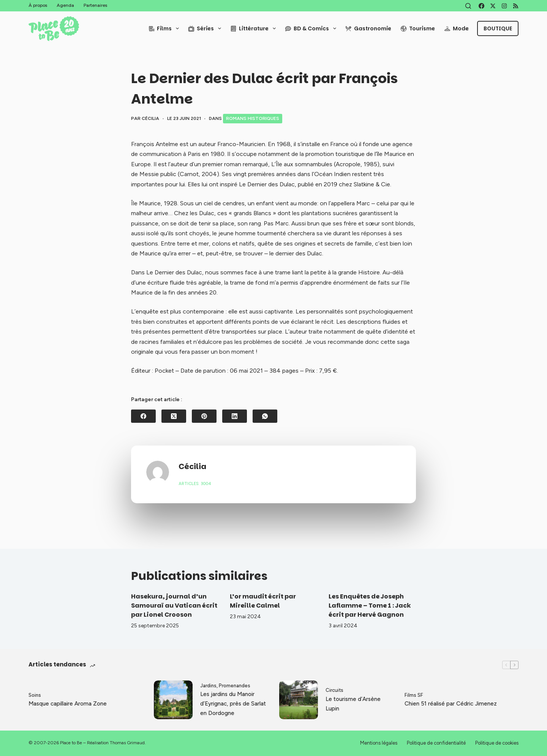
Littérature (255, 28)
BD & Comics (312, 28)
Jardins (208, 686)
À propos (38, 5)
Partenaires (95, 5)
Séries (206, 28)
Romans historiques (253, 118)
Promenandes (235, 686)
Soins (35, 695)
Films (165, 28)
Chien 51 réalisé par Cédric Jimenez (451, 704)
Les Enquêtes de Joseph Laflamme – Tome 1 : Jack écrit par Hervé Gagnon (370, 606)
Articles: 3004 (195, 484)
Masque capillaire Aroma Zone (68, 704)
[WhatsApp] (265, 416)
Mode (457, 28)
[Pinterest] (204, 416)
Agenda (65, 5)
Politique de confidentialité (436, 743)
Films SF (414, 695)
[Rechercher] (468, 6)
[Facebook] (481, 6)
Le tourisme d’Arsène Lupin (353, 704)
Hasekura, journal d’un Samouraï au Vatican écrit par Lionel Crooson (174, 606)
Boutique (498, 28)
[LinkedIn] (235, 416)
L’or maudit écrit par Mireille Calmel (263, 601)
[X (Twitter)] (493, 6)
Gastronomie (368, 28)
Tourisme (418, 28)
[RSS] (516, 6)
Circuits (334, 690)
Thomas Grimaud (127, 743)
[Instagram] (504, 6)
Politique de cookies (497, 743)
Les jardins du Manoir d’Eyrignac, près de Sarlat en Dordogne (233, 704)
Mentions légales (379, 743)
